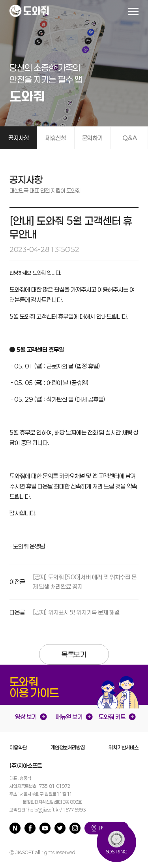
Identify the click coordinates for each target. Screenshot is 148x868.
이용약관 (18, 748)
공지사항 (19, 138)
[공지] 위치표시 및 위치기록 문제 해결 (76, 612)
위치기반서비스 (124, 748)
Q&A (130, 138)
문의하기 (92, 138)
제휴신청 (56, 138)
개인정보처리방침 (68, 748)
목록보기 (74, 654)
